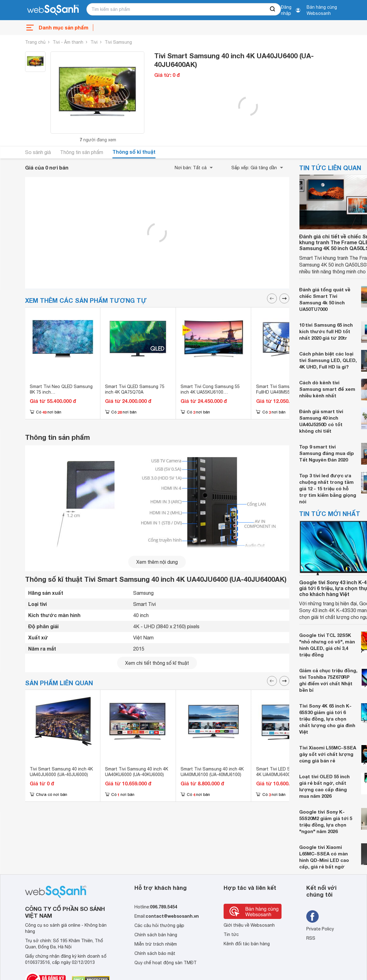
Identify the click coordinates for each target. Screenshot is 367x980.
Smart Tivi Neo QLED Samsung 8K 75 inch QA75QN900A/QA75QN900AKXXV (64, 392)
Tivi (94, 42)
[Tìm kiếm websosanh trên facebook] (312, 916)
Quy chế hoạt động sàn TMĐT (166, 963)
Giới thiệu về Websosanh (249, 925)
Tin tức (231, 934)
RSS (311, 938)
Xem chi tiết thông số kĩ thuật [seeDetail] (157, 663)
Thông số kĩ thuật (134, 152)
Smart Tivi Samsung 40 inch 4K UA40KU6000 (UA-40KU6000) (137, 772)
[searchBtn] (273, 9)
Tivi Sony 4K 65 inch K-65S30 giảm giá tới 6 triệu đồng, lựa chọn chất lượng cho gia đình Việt (327, 719)
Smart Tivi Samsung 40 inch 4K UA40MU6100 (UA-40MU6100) (212, 772)
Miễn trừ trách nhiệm (156, 944)
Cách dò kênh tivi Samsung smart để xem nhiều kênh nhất (327, 389)
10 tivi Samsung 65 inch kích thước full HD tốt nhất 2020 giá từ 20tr (326, 331)
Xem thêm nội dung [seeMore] (157, 562)
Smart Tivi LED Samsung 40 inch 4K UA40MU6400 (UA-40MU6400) (289, 775)
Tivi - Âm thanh (68, 42)
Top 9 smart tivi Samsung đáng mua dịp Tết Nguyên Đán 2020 (327, 453)
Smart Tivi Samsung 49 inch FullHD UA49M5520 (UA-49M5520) (284, 392)
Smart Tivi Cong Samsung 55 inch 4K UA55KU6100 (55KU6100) (210, 392)
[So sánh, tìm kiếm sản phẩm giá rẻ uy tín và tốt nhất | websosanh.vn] (53, 10)
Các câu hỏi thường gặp (159, 925)
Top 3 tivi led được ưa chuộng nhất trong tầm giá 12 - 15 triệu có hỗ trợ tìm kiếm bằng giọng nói (328, 488)
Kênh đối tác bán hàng (247, 944)
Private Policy (320, 929)
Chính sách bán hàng (156, 935)
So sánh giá (38, 152)
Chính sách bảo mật (155, 953)
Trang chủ (35, 42)
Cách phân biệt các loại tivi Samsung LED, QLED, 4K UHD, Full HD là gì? (328, 360)
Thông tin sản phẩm (82, 152)
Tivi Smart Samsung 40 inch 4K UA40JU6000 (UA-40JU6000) (61, 772)
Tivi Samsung (118, 42)
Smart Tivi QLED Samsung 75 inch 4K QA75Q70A (135, 389)
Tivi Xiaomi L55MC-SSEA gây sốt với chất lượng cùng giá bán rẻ (328, 754)
